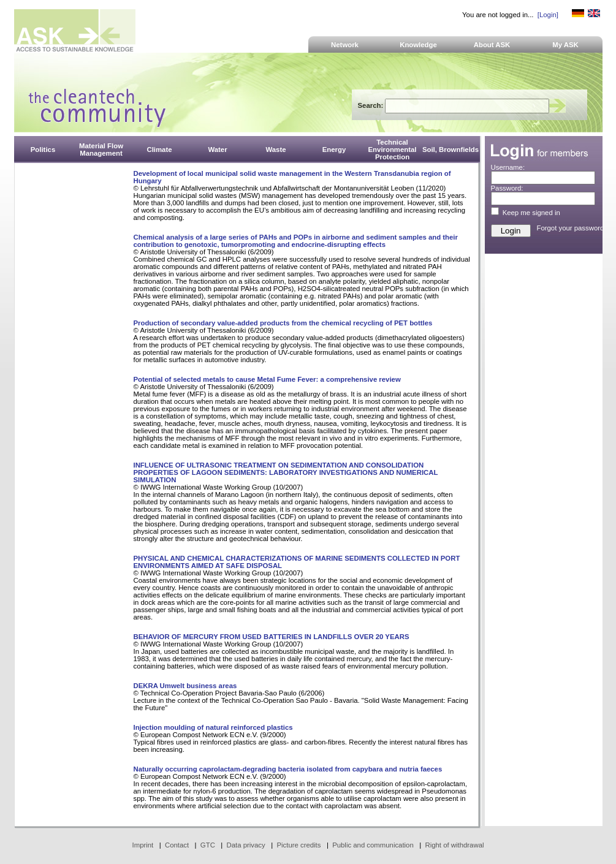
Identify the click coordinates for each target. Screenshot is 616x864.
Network (345, 45)
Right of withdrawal (455, 845)
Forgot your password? (572, 228)
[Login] (548, 15)
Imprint (143, 845)
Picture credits (298, 845)
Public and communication (373, 845)
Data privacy (246, 845)
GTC (208, 845)
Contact (177, 845)
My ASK (565, 45)
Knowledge (418, 45)
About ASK (492, 45)
